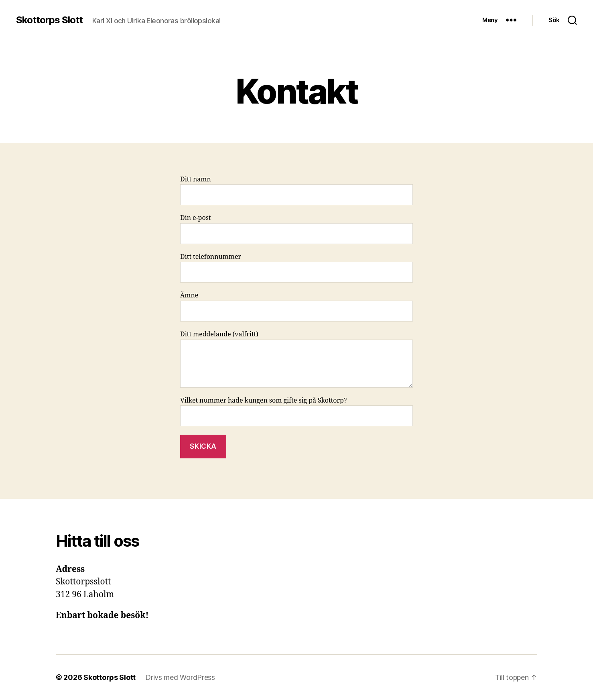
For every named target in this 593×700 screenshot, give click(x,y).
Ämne (296, 306)
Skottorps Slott (49, 20)
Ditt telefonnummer (296, 268)
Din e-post (296, 229)
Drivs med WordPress (180, 677)
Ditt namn (296, 190)
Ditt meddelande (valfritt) (296, 359)
